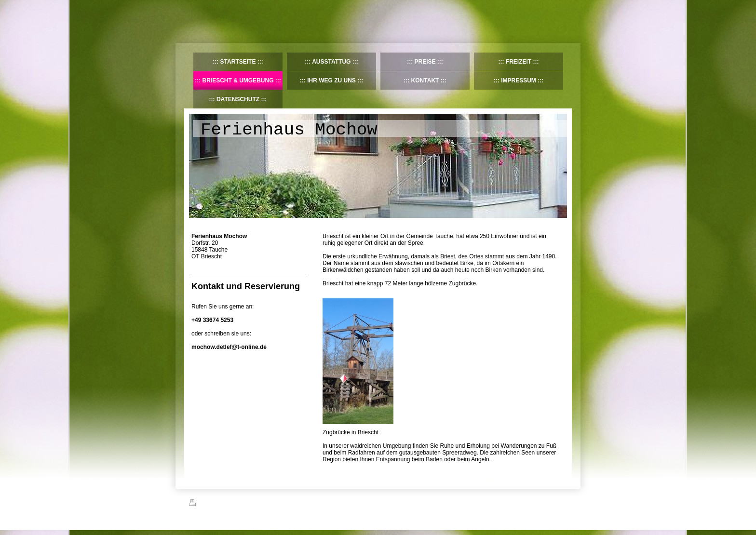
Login (560, 503)
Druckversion (210, 504)
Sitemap (244, 504)
